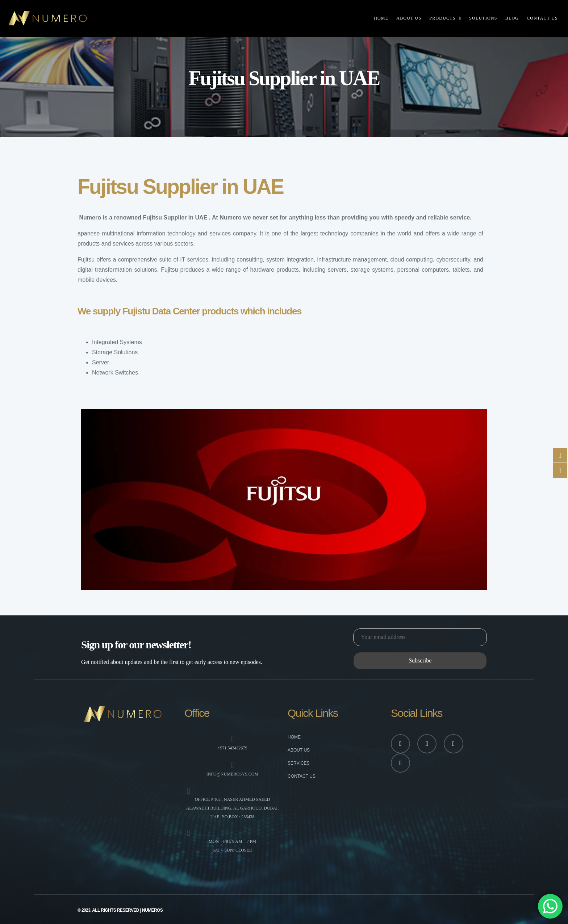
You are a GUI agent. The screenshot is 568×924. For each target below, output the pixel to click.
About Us (409, 18)
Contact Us (542, 18)
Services (298, 763)
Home (381, 18)
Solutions (483, 18)
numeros (152, 910)
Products (442, 18)
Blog (512, 18)
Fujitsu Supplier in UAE (175, 218)
